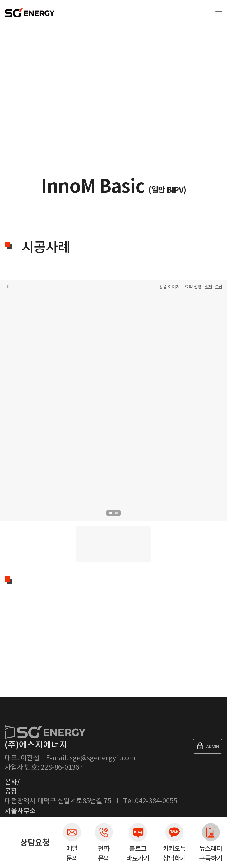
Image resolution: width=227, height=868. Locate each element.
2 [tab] (116, 513)
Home (9, 58)
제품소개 (31, 58)
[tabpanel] (113, 407)
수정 (219, 287)
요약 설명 (193, 287)
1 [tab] (111, 513)
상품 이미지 (169, 287)
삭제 (208, 287)
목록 (8, 287)
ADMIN (208, 746)
